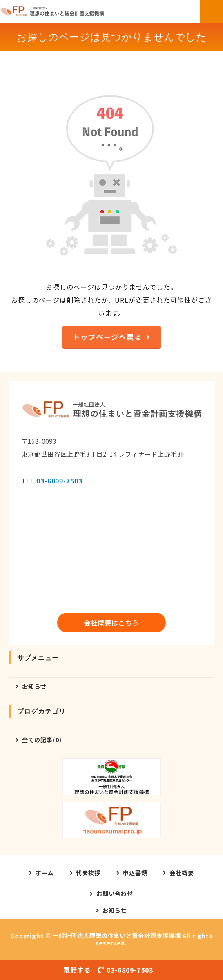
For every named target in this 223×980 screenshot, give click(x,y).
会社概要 (182, 873)
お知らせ (34, 686)
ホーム (45, 873)
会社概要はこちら (111, 623)
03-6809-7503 (60, 481)
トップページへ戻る (108, 337)
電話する (111, 970)
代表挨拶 (88, 873)
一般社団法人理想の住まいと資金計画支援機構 (117, 936)
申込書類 (135, 873)
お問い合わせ (115, 894)
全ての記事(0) (42, 739)
